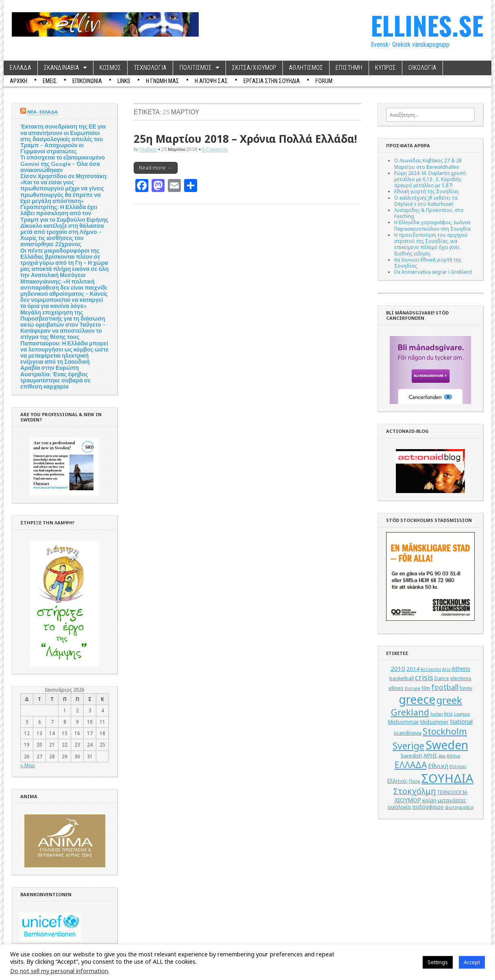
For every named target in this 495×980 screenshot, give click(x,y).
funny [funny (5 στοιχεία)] (466, 688)
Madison (148, 149)
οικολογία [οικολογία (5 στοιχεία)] (399, 807)
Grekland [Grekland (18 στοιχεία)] (410, 712)
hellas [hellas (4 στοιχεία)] (437, 714)
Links (124, 81)
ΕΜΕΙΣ (50, 81)
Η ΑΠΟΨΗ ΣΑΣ (211, 81)
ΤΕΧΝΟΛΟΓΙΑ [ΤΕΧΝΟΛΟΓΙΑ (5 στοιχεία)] (452, 792)
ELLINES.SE (427, 25)
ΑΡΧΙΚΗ (18, 81)
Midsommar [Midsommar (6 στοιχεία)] (404, 722)
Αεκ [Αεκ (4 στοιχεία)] (442, 756)
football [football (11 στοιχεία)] (445, 687)
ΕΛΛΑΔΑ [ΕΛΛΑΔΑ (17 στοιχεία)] (411, 765)
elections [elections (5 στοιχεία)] (461, 678)
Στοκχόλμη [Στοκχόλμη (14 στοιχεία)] (415, 791)
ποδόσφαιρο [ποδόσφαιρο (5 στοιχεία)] (428, 807)
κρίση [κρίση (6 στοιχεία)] (429, 800)
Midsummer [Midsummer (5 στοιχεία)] (434, 722)
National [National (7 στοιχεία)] (461, 721)
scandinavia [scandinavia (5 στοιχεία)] (408, 733)
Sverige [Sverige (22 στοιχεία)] (408, 746)
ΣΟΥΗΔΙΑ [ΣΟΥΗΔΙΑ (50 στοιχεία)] (447, 778)
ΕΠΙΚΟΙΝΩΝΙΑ (87, 81)
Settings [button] (438, 962)
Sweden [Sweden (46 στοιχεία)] (447, 745)
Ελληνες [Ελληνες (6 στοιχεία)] (397, 781)
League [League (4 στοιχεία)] (462, 714)
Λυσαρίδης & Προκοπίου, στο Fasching (429, 213)
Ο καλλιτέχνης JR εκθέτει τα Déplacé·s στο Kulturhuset (426, 201)
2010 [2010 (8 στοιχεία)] (398, 668)
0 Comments (215, 149)
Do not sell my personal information (59, 971)
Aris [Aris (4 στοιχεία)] (446, 669)
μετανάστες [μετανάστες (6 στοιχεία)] (452, 800)
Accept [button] (472, 962)
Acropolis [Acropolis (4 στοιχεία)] (431, 669)
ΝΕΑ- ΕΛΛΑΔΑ (42, 112)
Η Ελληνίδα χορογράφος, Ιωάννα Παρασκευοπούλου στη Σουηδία (432, 225)
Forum (324, 81)
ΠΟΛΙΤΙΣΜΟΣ (195, 68)
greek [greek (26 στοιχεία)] (449, 700)
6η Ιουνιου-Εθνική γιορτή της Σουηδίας (428, 263)
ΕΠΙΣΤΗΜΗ (349, 68)
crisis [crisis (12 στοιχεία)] (424, 677)
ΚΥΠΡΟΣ (385, 68)
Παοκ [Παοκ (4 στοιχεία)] (415, 781)
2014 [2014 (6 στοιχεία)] (413, 669)
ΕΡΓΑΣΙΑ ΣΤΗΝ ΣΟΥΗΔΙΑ (272, 81)
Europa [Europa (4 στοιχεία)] (412, 688)
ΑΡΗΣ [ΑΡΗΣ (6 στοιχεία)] (430, 755)
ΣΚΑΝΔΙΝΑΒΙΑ (62, 68)
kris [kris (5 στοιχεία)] (448, 714)
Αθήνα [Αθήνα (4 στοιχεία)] (453, 756)
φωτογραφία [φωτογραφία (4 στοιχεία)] (459, 807)
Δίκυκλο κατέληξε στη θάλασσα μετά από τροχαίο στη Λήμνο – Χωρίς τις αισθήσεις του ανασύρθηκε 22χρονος (62, 235)
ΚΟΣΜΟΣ (110, 68)
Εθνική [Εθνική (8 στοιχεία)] (438, 766)
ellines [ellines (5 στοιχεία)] (396, 688)
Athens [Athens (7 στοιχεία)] (461, 669)
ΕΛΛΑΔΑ (21, 68)
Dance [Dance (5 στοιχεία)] (442, 678)
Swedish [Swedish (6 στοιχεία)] (411, 755)
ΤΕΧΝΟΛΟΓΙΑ (150, 68)
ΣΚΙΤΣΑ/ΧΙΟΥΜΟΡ (254, 68)
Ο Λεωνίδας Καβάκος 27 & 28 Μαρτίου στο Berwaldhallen (428, 163)
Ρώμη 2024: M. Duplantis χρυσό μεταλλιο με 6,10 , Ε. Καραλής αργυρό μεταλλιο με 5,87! (430, 179)
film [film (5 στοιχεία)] (426, 688)
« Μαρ (28, 765)
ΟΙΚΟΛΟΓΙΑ (422, 68)
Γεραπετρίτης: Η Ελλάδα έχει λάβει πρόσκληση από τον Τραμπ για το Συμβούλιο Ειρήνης (64, 213)
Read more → (156, 168)
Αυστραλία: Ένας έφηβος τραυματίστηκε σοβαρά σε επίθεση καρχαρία (55, 380)
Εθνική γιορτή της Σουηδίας (427, 191)
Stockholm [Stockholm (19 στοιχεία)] (445, 731)
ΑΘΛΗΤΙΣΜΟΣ (306, 68)
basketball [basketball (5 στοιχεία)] (402, 678)
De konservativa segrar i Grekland (433, 272)
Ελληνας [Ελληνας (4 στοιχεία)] (458, 766)
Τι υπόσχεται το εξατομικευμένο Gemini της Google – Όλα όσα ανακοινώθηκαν (63, 163)
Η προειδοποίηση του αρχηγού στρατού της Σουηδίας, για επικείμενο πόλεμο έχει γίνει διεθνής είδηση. (431, 244)
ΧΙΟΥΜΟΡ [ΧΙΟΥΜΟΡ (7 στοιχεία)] (408, 800)
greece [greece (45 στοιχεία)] (417, 699)
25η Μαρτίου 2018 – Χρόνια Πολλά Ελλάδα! (245, 139)
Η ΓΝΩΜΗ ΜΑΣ (163, 81)
